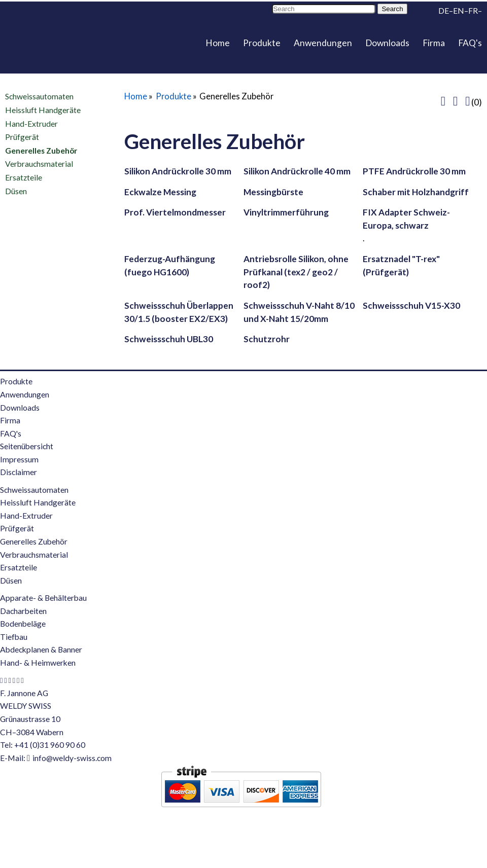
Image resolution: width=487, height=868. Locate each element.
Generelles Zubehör (41, 151)
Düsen (16, 191)
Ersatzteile (24, 177)
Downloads (387, 43)
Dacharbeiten (23, 611)
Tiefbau (14, 637)
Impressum (19, 459)
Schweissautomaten (39, 96)
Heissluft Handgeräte (43, 110)
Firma (434, 43)
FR (473, 11)
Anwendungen (323, 43)
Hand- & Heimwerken (38, 663)
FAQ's (470, 43)
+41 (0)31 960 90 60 (50, 745)
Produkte (262, 43)
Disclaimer (19, 472)
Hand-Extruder (31, 123)
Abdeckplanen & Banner (41, 649)
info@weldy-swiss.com (72, 758)
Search (392, 9)
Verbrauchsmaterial (39, 164)
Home (218, 43)
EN (459, 11)
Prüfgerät (22, 137)
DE (444, 11)
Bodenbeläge (23, 624)
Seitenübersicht (27, 446)
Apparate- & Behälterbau (43, 598)
